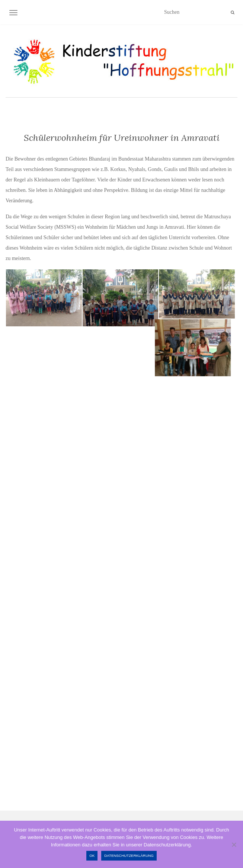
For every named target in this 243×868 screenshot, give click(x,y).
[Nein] (234, 845)
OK (92, 856)
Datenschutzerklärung (129, 856)
